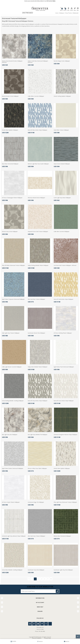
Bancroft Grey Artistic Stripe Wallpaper (38, 401)
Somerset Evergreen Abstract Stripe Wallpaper (65, 435)
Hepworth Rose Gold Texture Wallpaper (38, 232)
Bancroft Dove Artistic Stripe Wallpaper (64, 401)
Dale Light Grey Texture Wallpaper (11, 333)
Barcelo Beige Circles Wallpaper (62, 61)
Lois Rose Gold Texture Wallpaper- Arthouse (65, 265)
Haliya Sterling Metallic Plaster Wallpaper (38, 265)
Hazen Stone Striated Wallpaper (62, 164)
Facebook (34, 624)
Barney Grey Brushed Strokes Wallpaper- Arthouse (12, 62)
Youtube (38, 624)
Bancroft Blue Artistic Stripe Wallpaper (38, 130)
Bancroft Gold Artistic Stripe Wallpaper (63, 299)
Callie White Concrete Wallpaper (36, 96)
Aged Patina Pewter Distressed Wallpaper (13, 468)
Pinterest (42, 624)
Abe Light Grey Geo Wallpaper (10, 435)
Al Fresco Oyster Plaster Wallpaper (11, 502)
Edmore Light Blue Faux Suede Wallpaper (38, 164)
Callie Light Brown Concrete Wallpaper (12, 367)
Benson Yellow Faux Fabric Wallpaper (37, 468)
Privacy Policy (48, 638)
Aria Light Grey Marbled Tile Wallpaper (38, 435)
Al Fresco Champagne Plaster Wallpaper (12, 198)
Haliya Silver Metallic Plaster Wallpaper (38, 367)
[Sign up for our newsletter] (38, 591)
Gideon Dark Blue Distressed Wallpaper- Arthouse (38, 62)
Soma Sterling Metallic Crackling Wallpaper (13, 401)
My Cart (61, 10)
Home (57, 13)
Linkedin (50, 624)
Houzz (46, 624)
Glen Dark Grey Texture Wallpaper (36, 536)
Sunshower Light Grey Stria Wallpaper (63, 570)
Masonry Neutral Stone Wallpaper (36, 198)
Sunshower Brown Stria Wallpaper (36, 333)
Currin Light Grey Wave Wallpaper (62, 198)
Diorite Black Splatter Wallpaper (10, 130)
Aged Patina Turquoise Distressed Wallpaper (13, 299)
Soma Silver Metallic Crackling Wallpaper (12, 570)
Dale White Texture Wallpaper (61, 130)
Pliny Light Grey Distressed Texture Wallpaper (65, 502)
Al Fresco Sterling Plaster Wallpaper (63, 333)
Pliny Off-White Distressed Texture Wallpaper (13, 265)
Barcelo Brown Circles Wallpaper (10, 96)
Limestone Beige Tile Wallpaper (36, 502)
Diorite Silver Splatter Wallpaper (62, 468)
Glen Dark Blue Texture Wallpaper (36, 299)
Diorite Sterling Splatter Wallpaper (62, 96)
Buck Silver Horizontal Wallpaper (10, 164)
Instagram (30, 624)
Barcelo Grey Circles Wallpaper (10, 232)
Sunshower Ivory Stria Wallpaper (36, 570)
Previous (29, 579)
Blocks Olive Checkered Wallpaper (62, 536)
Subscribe (57, 591)
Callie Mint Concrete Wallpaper (61, 232)
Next (48, 579)
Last (51, 579)
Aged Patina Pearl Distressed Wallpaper (64, 367)
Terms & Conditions (37, 638)
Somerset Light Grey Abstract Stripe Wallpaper (14, 536)
